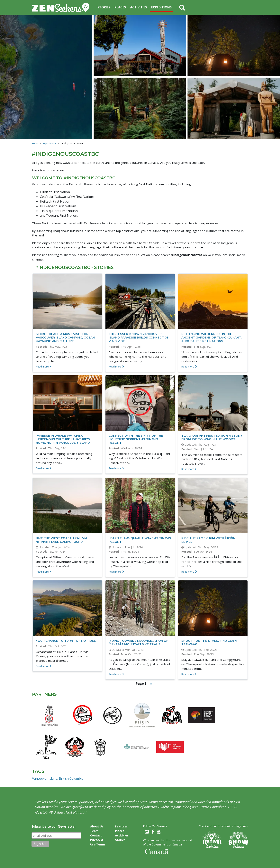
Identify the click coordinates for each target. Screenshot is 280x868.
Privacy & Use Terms (98, 842)
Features (121, 826)
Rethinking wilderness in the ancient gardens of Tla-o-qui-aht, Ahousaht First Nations (212, 337)
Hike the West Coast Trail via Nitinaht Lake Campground (62, 540)
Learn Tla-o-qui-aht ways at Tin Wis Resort (140, 540)
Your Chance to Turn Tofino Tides (66, 641)
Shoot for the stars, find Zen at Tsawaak (210, 642)
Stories (104, 7)
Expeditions (161, 7)
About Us (97, 826)
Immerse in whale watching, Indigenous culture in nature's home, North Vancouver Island (63, 439)
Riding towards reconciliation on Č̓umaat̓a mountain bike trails (139, 642)
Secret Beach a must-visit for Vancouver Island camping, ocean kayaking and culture (65, 337)
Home (35, 143)
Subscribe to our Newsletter (54, 826)
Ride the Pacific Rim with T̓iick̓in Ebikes (208, 540)
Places (120, 7)
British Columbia (71, 778)
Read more (42, 367)
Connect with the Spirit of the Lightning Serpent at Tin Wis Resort (136, 439)
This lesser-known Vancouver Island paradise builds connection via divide (139, 337)
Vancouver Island (45, 778)
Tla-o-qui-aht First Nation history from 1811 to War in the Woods (212, 437)
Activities (139, 7)
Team (94, 831)
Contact (96, 835)
